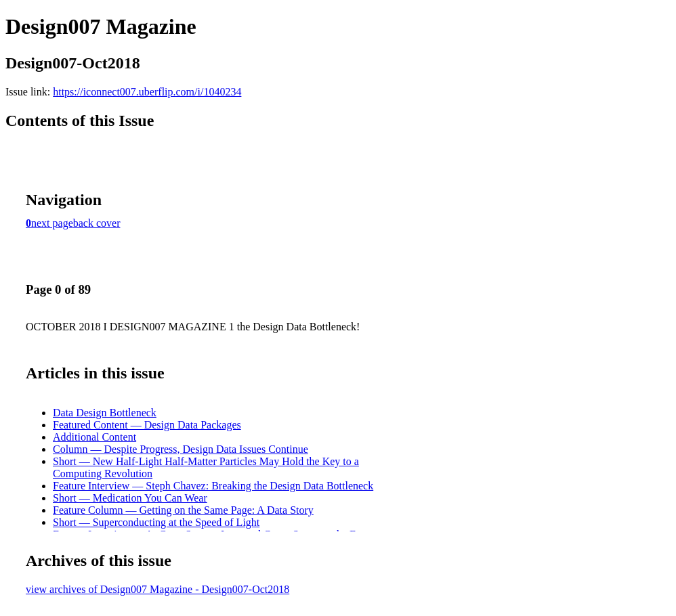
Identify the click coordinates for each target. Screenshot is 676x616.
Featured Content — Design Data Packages (147, 425)
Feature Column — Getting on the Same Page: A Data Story (183, 510)
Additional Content (94, 437)
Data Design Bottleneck (105, 413)
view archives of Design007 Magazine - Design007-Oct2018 (157, 589)
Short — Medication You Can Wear (130, 498)
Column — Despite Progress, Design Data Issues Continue (181, 449)
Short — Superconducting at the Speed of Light (156, 522)
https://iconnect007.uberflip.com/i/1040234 (147, 92)
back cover (97, 223)
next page (52, 223)
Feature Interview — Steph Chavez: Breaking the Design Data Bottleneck (213, 486)
